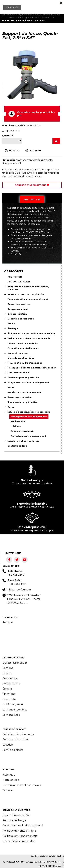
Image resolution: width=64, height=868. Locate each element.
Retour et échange (14, 820)
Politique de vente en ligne (19, 831)
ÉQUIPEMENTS (25, 15)
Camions (8, 668)
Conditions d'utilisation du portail (23, 826)
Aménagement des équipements (35, 18)
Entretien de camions (16, 739)
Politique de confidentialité (47, 856)
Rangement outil (12, 163)
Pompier (8, 622)
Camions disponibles (15, 710)
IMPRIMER (12, 151)
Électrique (9, 694)
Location (8, 745)
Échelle (7, 689)
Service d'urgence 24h (16, 815)
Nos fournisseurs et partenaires (22, 785)
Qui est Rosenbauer (15, 663)
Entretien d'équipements (18, 734)
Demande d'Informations (32, 185)
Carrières (8, 790)
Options (7, 673)
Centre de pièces (13, 750)
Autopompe (10, 678)
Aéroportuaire (11, 684)
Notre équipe (11, 780)
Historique (9, 775)
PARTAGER (33, 151)
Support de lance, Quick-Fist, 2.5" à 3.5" (24, 20)
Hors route (9, 699)
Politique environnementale (20, 836)
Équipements (8, 15)
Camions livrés (11, 715)
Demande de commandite (19, 841)
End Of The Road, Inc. (29, 126)
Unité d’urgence (13, 704)
